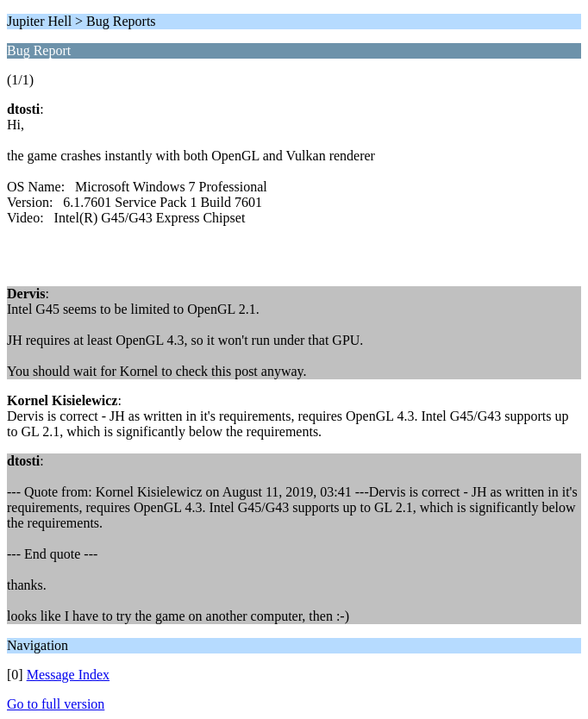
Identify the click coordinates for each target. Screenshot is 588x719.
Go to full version (56, 704)
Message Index (68, 675)
